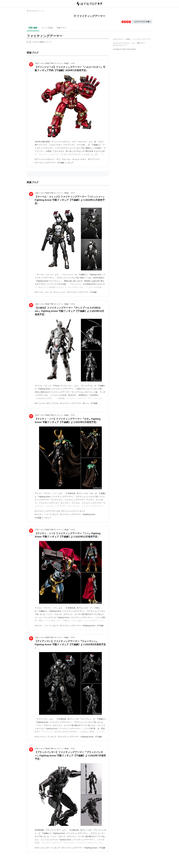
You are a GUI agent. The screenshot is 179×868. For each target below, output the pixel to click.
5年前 (73, 637)
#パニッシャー (60, 292)
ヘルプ (133, 43)
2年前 (73, 193)
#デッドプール (53, 403)
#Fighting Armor (89, 514)
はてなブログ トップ (35, 11)
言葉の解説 (33, 28)
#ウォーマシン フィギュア (46, 737)
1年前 (73, 63)
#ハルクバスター (80, 159)
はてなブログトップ (120, 45)
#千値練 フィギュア (66, 163)
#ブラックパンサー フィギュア (47, 848)
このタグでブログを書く (142, 22)
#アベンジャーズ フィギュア (73, 511)
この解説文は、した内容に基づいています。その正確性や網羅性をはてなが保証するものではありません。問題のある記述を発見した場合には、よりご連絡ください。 (39, 42)
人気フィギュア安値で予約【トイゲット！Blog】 (52, 63)
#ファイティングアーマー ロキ (47, 511)
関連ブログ (61, 28)
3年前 (73, 304)
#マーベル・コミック (44, 292)
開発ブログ (141, 43)
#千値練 (93, 292)
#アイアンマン (94, 159)
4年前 (73, 415)
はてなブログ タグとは (121, 43)
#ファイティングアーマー (45, 163)
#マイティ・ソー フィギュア (47, 514)
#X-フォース (40, 403)
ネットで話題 (47, 28)
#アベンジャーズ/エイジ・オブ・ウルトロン (53, 159)
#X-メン (86, 403)
